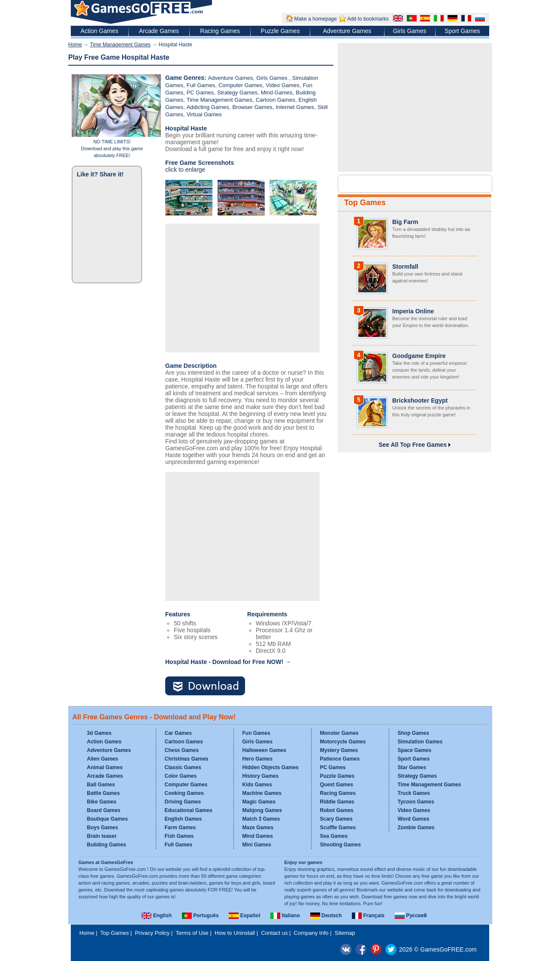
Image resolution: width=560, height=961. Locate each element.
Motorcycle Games (343, 742)
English (157, 916)
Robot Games (337, 810)
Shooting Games (341, 845)
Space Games (415, 750)
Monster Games (339, 733)
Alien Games (103, 759)
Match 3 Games (261, 819)
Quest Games (337, 785)
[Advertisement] (242, 288)
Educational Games (189, 810)
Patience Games (340, 759)
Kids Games (257, 785)
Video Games (283, 85)
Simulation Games (420, 742)
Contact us (274, 933)
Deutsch (326, 916)
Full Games (201, 85)
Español (244, 916)
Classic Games (183, 767)
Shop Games (413, 733)
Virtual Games (204, 114)
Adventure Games (347, 31)
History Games (261, 776)
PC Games (200, 92)
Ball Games (101, 785)
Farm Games (180, 828)
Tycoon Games (416, 802)
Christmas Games (187, 759)
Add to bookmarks (368, 19)
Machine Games (262, 793)
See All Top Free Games (415, 445)
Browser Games (252, 107)
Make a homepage (316, 19)
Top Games (365, 203)
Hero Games (258, 759)
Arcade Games (159, 31)
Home (75, 45)
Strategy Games (237, 92)
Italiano (285, 916)
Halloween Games (265, 750)
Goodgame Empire (419, 356)
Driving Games (183, 802)
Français (368, 916)
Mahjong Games (262, 810)
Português (200, 916)
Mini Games (257, 845)
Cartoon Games (275, 100)
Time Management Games (120, 45)
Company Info (311, 933)
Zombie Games (416, 828)
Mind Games (277, 92)
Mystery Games (339, 750)
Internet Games (295, 107)
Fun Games (256, 733)
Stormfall (405, 267)
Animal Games (105, 767)
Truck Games (414, 793)
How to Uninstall (235, 933)
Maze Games (258, 828)
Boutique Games (107, 819)
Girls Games (410, 31)
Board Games (104, 810)
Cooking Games (184, 793)
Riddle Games (337, 802)
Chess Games (182, 750)
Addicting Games (208, 107)
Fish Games (179, 836)
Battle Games (104, 793)
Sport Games (462, 31)
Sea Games (334, 836)
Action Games (100, 31)
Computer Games (241, 85)
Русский (411, 916)
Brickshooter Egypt (420, 400)
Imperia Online (413, 311)
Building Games (107, 845)
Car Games (178, 733)
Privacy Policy (152, 933)
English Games (183, 819)
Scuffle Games (338, 828)
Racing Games (220, 31)
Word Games (414, 819)
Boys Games (103, 828)
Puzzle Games (280, 31)
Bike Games (102, 802)
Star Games (412, 767)
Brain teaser (102, 836)
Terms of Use (192, 933)
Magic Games (259, 802)
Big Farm (405, 222)
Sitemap (345, 933)
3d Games (99, 733)
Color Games (181, 776)
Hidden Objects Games (271, 767)
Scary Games (336, 819)
